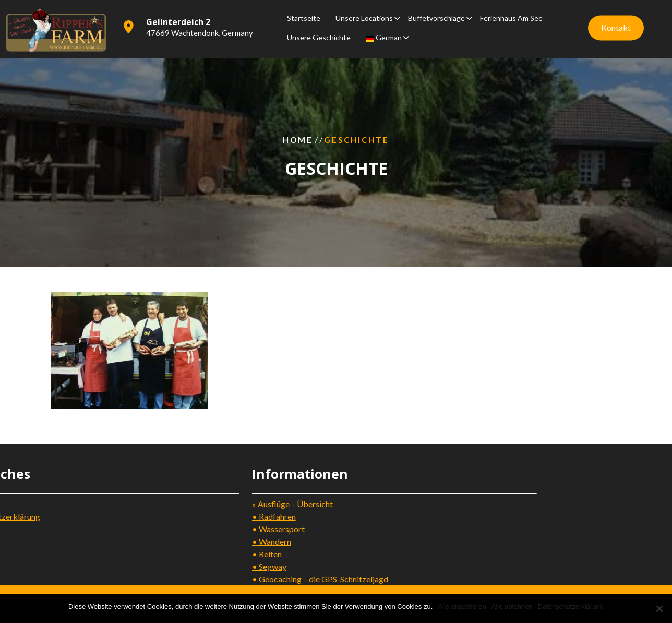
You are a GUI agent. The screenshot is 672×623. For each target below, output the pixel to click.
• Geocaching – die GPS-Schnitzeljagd (272, 579)
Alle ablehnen (512, 607)
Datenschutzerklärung (571, 607)
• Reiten (218, 554)
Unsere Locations (364, 17)
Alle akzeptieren (462, 607)
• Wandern (223, 541)
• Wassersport (230, 529)
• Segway (221, 566)
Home (298, 140)
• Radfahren (225, 516)
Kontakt (616, 26)
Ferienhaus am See (511, 17)
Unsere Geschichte (319, 36)
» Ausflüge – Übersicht (244, 504)
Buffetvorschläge (436, 17)
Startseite (304, 17)
